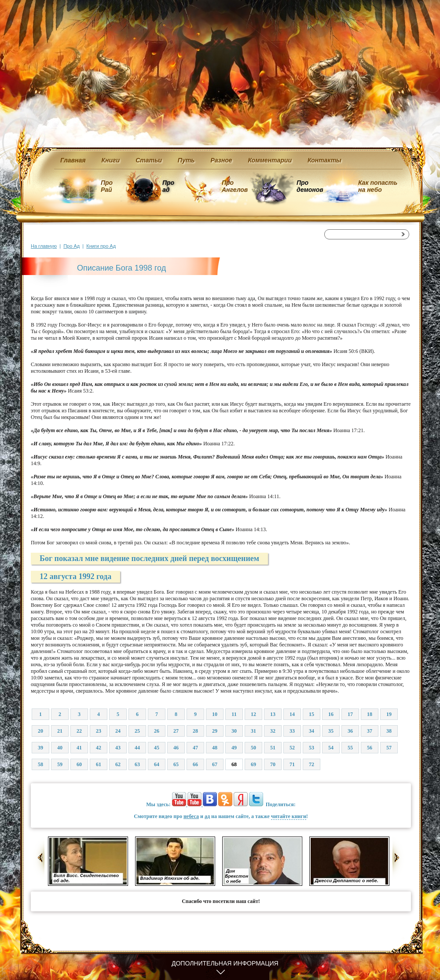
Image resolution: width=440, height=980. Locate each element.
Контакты (324, 160)
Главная (73, 160)
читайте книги (289, 816)
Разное (221, 160)
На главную (44, 246)
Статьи (149, 160)
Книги (111, 160)
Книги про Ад (101, 246)
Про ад (168, 186)
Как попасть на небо (378, 186)
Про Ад (71, 246)
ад (207, 816)
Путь (186, 160)
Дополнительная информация (225, 963)
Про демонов (310, 186)
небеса (191, 816)
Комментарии (270, 160)
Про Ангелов (235, 186)
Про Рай (107, 186)
